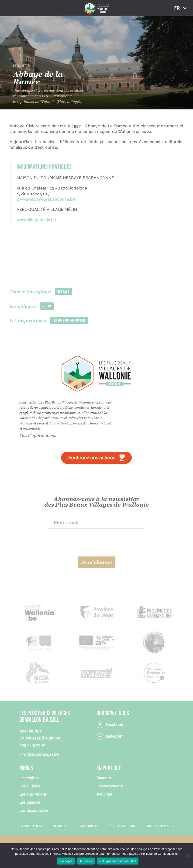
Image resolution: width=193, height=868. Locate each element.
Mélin (47, 306)
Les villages (30, 786)
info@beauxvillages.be (39, 754)
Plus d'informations (38, 435)
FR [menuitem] (177, 8)
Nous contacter (160, 826)
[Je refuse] (187, 856)
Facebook (114, 725)
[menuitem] (180, 8)
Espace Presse (88, 826)
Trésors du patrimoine (69, 320)
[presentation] (96, 543)
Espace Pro (127, 826)
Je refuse (86, 861)
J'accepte (66, 861)
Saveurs (104, 778)
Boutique (59, 826)
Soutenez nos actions (92, 458)
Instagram (115, 736)
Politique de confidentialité (118, 861)
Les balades (30, 803)
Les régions (29, 778)
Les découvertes (34, 811)
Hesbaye (63, 292)
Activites (104, 795)
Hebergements (110, 786)
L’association (31, 826)
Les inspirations (33, 795)
